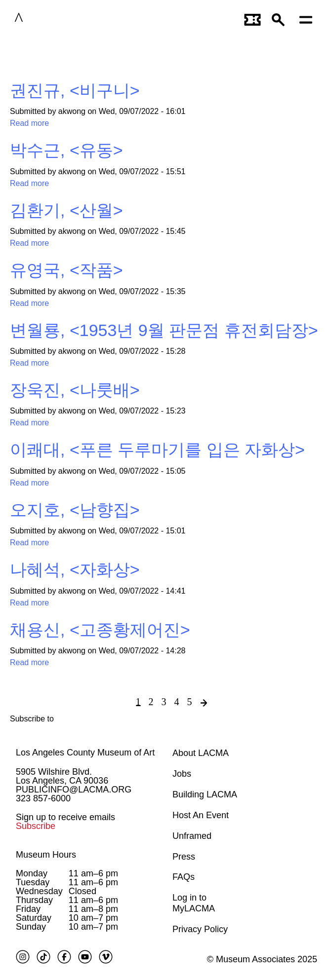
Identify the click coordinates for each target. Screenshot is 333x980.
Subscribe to (32, 719)
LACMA (49, 19)
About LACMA (201, 753)
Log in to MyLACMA (194, 903)
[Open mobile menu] (308, 19)
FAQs (184, 877)
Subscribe (36, 826)
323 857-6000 (43, 798)
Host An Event (201, 815)
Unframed (192, 836)
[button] (281, 19)
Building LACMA (205, 794)
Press (184, 857)
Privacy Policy (200, 929)
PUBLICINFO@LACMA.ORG (74, 790)
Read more (29, 123)
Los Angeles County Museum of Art (85, 753)
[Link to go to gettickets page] (253, 19)
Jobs (182, 774)
